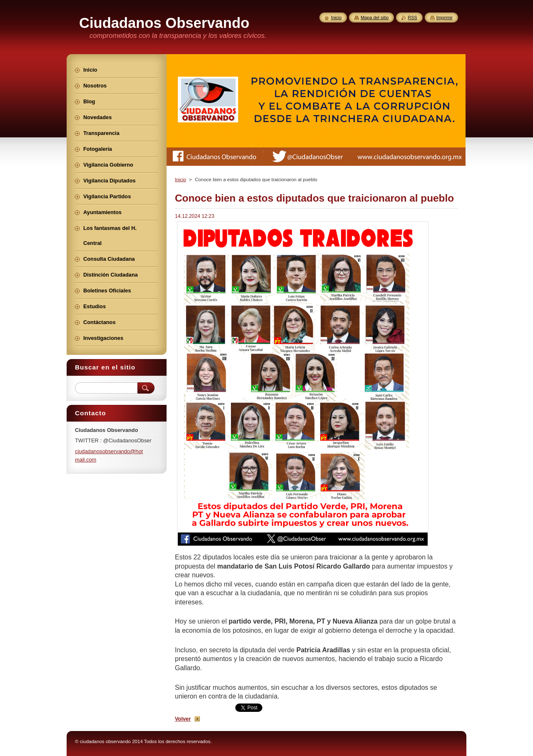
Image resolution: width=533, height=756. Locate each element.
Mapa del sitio (375, 17)
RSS (412, 17)
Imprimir (445, 17)
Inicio (181, 180)
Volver (183, 719)
